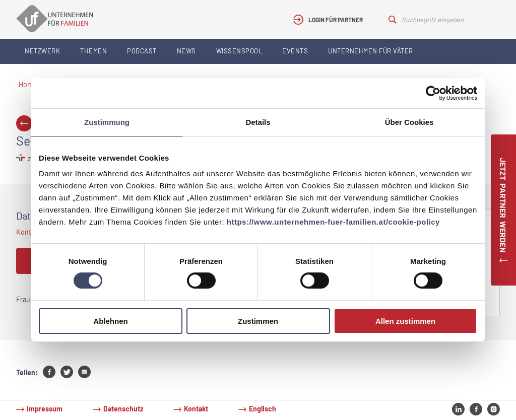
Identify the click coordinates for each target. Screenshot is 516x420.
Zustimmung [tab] (107, 122)
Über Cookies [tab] (409, 122)
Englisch (263, 409)
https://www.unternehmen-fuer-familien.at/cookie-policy (333, 222)
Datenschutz (123, 409)
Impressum (45, 409)
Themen (93, 51)
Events (295, 51)
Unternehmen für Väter (371, 51)
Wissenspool (239, 51)
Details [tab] (258, 122)
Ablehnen (110, 321)
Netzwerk (42, 51)
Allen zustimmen (405, 321)
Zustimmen (258, 321)
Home (28, 84)
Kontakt (196, 409)
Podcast (142, 51)
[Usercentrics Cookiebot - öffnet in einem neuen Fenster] (433, 93)
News (186, 51)
